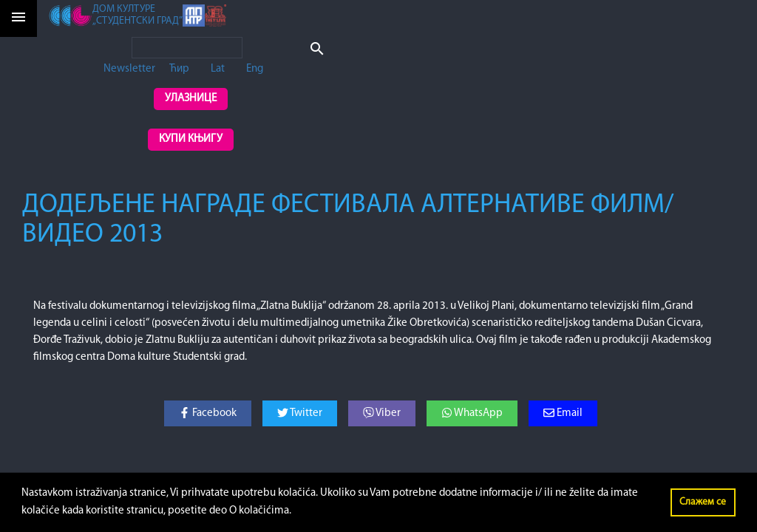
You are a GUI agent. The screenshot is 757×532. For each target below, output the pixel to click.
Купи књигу (191, 139)
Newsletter (129, 69)
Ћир (179, 69)
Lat (218, 69)
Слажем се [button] (703, 502)
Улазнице (191, 99)
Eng (255, 69)
